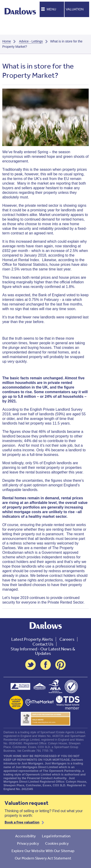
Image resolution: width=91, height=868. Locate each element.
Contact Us (43, 644)
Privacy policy (28, 843)
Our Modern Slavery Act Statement (43, 858)
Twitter (30, 665)
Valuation (75, 9)
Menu (51, 9)
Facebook (46, 665)
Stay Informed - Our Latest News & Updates (43, 651)
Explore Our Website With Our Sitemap (43, 851)
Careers (67, 639)
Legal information (56, 836)
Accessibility (25, 836)
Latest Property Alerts (32, 639)
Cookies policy (57, 843)
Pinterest (61, 665)
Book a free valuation (22, 822)
